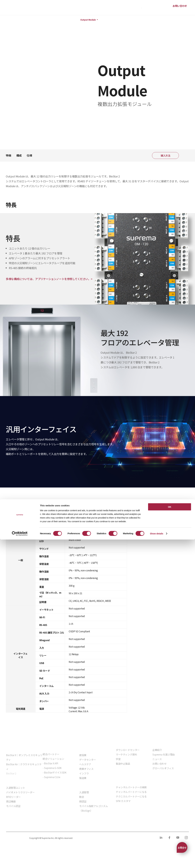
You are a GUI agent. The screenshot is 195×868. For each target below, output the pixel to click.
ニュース (157, 759)
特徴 (8, 155)
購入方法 (136, 8)
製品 (18, 20)
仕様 (29, 155)
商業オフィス (86, 769)
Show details (157, 862)
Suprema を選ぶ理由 (164, 754)
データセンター (88, 760)
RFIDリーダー (13, 797)
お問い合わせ (180, 6)
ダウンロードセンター (128, 750)
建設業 (83, 755)
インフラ (84, 773)
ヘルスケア (85, 764)
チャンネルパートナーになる (131, 792)
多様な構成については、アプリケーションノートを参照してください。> (49, 279)
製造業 (83, 778)
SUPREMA (16, 9)
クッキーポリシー (43, 825)
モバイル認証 (13, 806)
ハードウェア (44, 20)
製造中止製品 (123, 764)
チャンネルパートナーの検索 (131, 787)
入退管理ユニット (16, 788)
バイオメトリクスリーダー (20, 792)
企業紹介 (157, 750)
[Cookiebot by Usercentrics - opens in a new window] (20, 862)
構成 (19, 155)
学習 (118, 759)
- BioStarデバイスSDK (55, 772)
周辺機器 (63, 20)
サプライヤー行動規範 (93, 825)
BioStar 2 (11, 773)
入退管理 (84, 792)
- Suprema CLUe (51, 777)
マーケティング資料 (126, 754)
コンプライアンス (67, 825)
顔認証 (83, 801)
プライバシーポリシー (17, 825)
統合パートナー (51, 754)
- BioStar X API (50, 763)
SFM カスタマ (123, 801)
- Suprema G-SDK (52, 768)
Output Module (88, 20)
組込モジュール (51, 786)
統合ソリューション (53, 759)
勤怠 (82, 797)
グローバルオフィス (163, 768)
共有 (185, 155)
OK (170, 835)
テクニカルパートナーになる (131, 796)
